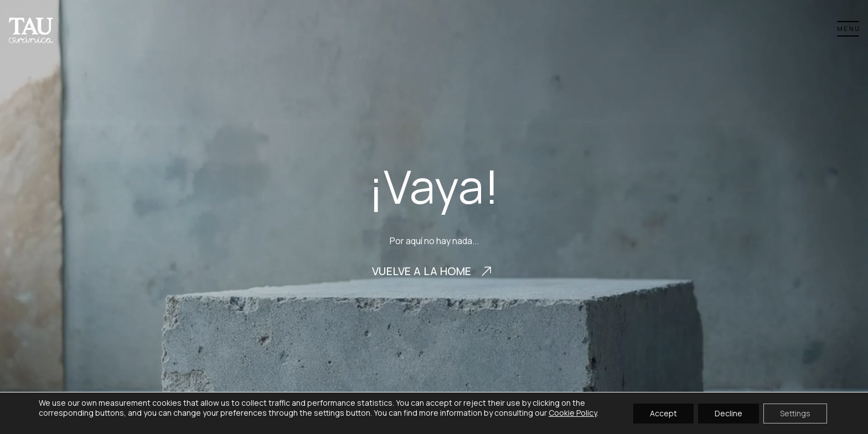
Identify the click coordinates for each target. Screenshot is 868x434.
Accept (663, 413)
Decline (728, 413)
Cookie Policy (573, 413)
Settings (795, 413)
